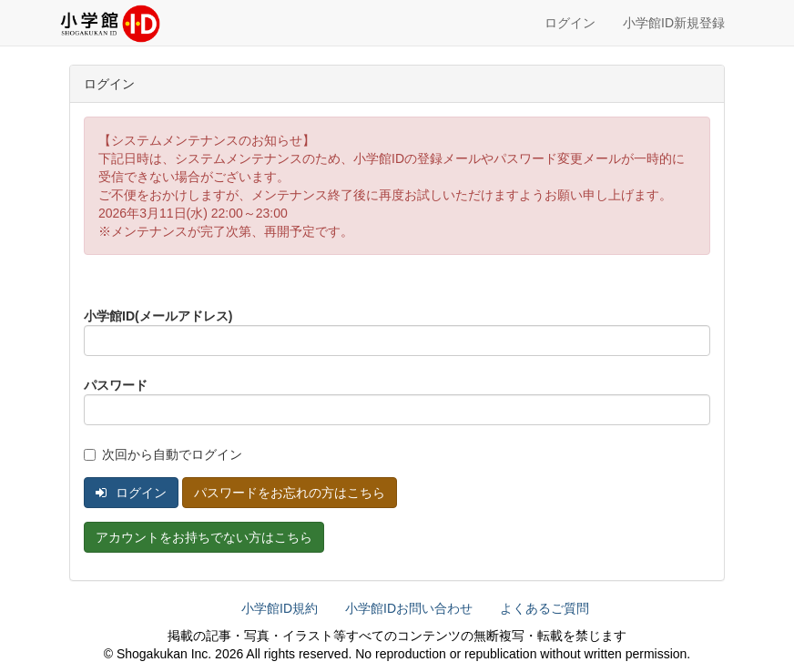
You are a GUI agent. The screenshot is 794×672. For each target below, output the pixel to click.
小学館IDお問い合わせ (409, 608)
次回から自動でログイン (163, 454)
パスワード (116, 385)
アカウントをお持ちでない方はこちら (204, 537)
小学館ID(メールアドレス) (158, 316)
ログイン (570, 23)
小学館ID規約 (280, 608)
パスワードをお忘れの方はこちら (290, 493)
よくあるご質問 (545, 608)
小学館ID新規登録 (674, 23)
